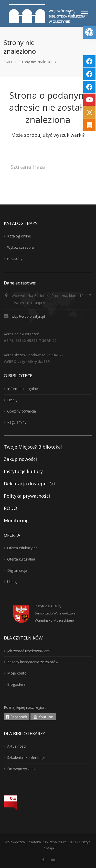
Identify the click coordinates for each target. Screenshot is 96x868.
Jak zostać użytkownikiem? (29, 651)
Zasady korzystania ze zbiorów (33, 662)
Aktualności (17, 746)
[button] (89, 32)
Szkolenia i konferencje (26, 757)
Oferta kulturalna (21, 559)
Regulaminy (17, 422)
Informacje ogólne (23, 389)
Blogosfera (16, 684)
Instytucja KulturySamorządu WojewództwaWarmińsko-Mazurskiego (55, 613)
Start (8, 62)
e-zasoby (15, 259)
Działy (12, 400)
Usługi (12, 582)
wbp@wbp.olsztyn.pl (28, 316)
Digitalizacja (17, 570)
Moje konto (17, 673)
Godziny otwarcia (22, 411)
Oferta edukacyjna (22, 548)
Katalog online (19, 236)
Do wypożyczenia (22, 769)
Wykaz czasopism (22, 247)
